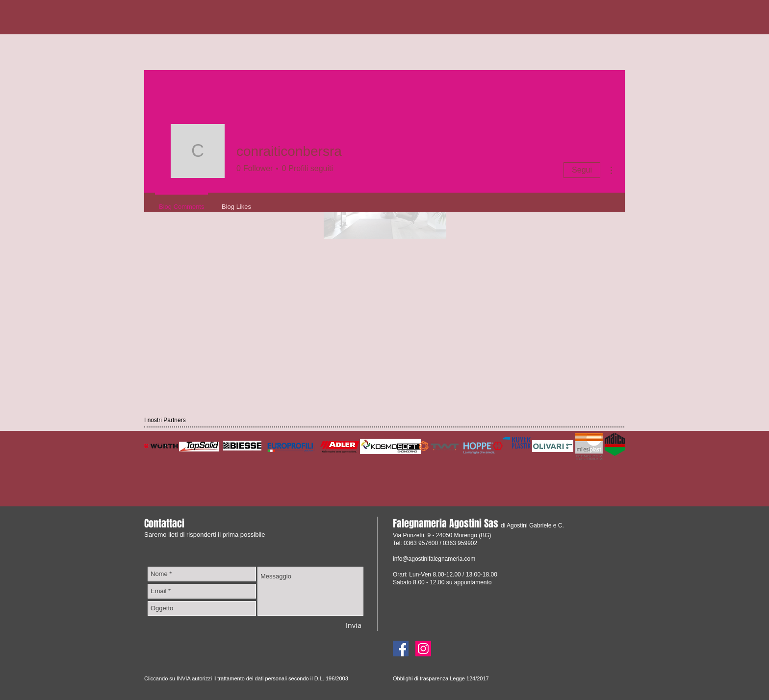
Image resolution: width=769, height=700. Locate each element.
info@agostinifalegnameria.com (434, 559)
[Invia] (354, 625)
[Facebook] (401, 649)
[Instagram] (423, 649)
